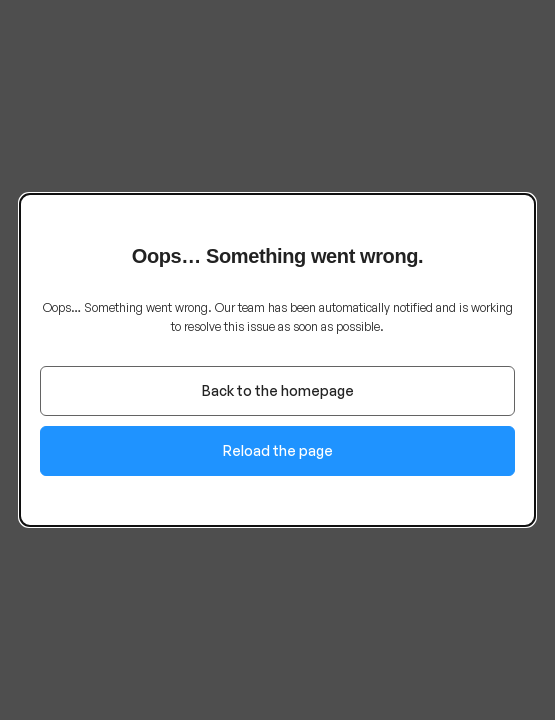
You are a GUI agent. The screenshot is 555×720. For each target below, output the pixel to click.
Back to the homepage (278, 390)
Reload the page (278, 450)
